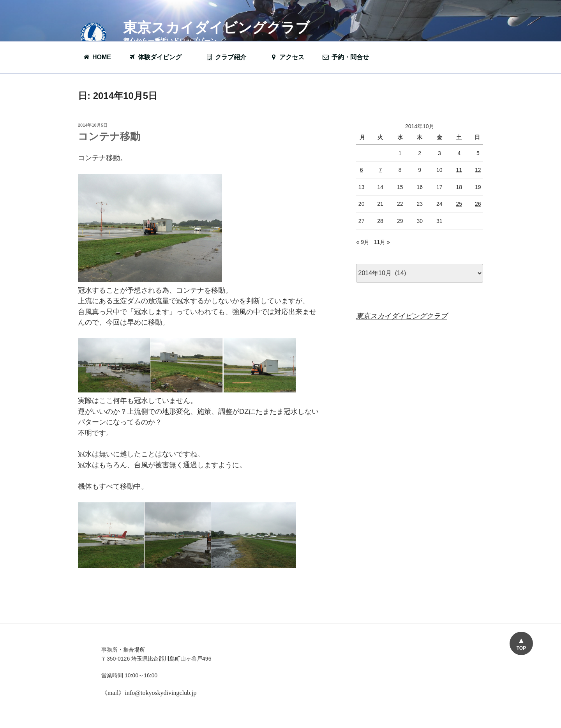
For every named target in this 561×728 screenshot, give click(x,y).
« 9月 (363, 242)
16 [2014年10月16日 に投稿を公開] (420, 187)
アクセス (287, 57)
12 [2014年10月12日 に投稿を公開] (478, 170)
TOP (521, 648)
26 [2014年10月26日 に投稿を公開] (478, 204)
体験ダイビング (159, 57)
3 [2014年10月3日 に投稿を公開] (439, 153)
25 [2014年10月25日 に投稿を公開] (459, 204)
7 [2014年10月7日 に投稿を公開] (380, 170)
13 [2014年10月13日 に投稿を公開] (362, 187)
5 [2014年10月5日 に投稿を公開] (478, 153)
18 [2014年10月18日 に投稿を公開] (459, 187)
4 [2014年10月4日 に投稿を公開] (459, 153)
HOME (97, 57)
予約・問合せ (349, 57)
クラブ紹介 (230, 57)
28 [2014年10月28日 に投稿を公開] (380, 221)
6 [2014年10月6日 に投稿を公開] (362, 170)
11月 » (382, 242)
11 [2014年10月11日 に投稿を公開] (459, 170)
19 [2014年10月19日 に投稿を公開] (478, 187)
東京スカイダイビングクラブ (216, 27)
